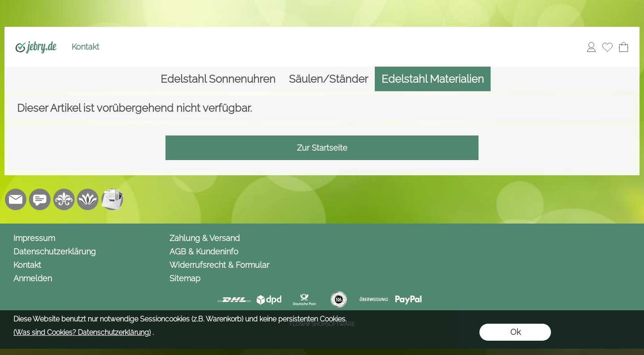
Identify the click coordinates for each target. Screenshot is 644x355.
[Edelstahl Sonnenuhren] (218, 79)
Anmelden (33, 278)
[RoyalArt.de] (64, 199)
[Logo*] (36, 36)
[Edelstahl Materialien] (433, 79)
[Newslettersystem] (112, 199)
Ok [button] (515, 332)
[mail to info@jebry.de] (16, 199)
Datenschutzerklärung (55, 251)
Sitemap (185, 278)
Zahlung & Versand (205, 238)
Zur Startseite (322, 148)
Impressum (34, 238)
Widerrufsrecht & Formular (219, 265)
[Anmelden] (591, 47)
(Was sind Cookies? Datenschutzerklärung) (82, 332)
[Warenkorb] (623, 47)
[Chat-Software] (40, 199)
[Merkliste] (607, 47)
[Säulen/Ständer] (328, 79)
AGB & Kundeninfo (204, 251)
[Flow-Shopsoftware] (88, 199)
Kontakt (85, 47)
